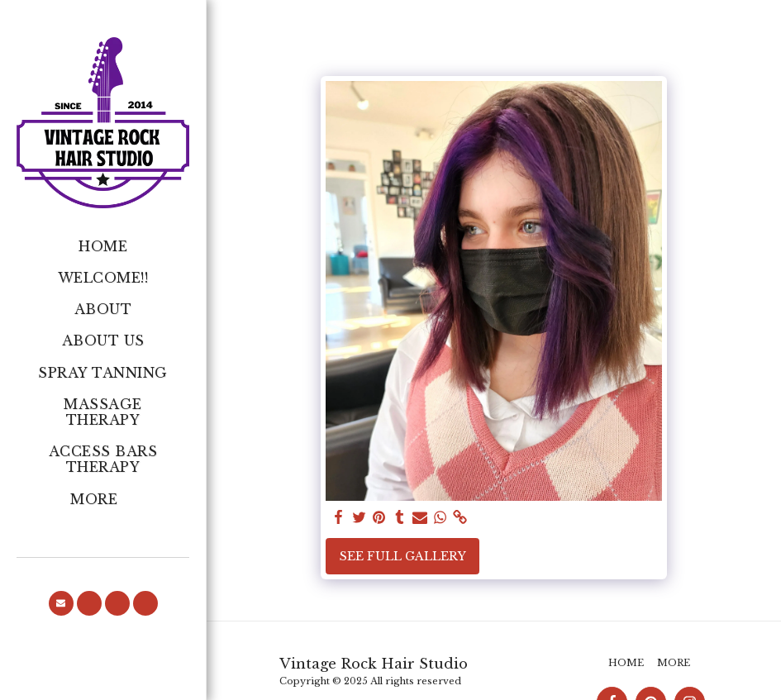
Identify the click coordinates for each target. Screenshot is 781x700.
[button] (61, 603)
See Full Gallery (403, 556)
